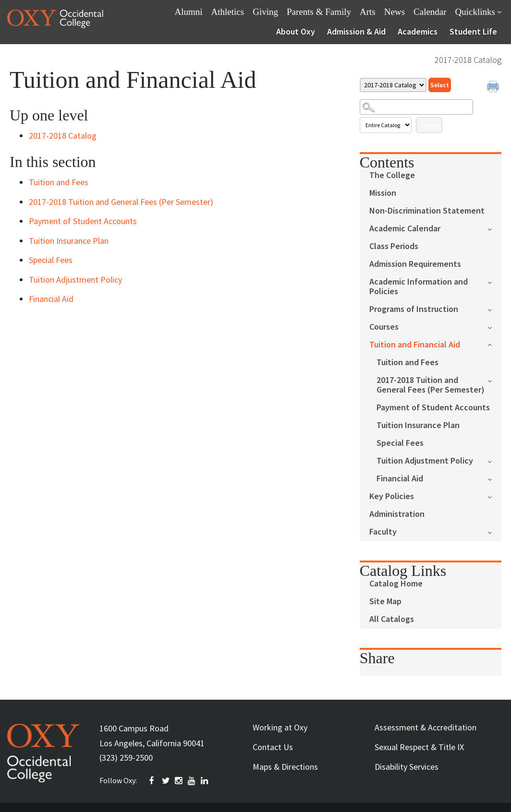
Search (429, 125)
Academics (418, 31)
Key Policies (392, 496)
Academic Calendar (405, 229)
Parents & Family (319, 12)
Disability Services (407, 767)
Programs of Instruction (414, 309)
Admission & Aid (356, 31)
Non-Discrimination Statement (427, 211)
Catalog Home (396, 584)
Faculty (383, 532)
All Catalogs (392, 619)
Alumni (189, 12)
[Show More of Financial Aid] (494, 478)
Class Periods (394, 246)
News (395, 12)
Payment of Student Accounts (433, 408)
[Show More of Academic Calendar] (494, 228)
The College (392, 175)
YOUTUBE (192, 781)
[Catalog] (393, 85)
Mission (383, 193)
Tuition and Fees (408, 363)
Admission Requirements (415, 264)
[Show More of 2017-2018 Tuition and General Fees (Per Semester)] (494, 380)
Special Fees (400, 443)
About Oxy (296, 31)
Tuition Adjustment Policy (425, 461)
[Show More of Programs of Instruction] (494, 309)
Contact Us (273, 747)
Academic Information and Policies (419, 287)
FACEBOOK (153, 781)
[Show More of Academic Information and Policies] (494, 281)
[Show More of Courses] (494, 327)
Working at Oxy (280, 727)
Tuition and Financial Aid (415, 345)
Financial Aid (400, 479)
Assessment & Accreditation (426, 727)
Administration (397, 514)
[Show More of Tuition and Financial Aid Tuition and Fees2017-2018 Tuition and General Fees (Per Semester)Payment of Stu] (494, 344)
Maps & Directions (285, 767)
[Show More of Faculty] (494, 531)
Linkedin (205, 781)
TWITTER (166, 781)
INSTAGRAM (179, 781)
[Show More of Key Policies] (494, 496)
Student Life (473, 31)
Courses (384, 327)
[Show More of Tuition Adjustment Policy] (494, 460)
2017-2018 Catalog (63, 136)
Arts (368, 12)
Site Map (385, 602)
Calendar (430, 12)
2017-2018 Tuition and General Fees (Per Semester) (431, 385)
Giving (265, 12)
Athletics (228, 12)
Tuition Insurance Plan (418, 425)
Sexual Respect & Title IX (419, 747)
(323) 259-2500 (126, 758)
